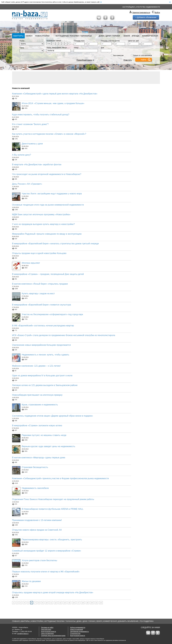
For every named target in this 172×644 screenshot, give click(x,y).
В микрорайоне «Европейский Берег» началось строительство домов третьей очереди (55, 244)
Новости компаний (77, 629)
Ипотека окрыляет (31, 263)
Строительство (75, 633)
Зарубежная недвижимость (79, 631)
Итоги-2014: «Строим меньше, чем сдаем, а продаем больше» (53, 103)
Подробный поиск (84, 60)
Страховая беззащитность (35, 467)
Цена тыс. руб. (134, 41)
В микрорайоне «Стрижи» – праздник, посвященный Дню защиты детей (48, 274)
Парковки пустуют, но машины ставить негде (44, 435)
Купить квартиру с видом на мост (38, 294)
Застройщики (129, 7)
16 (74, 603)
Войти (157, 13)
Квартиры (18, 36)
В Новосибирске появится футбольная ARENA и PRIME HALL (53, 509)
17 (78, 603)
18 (83, 603)
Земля (127, 36)
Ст (53, 43)
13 (60, 603)
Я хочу (22, 41)
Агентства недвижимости (148, 7)
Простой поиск (46, 629)
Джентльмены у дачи (32, 144)
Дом (102, 48)
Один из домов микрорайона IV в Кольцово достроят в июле (42, 376)
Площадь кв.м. (79, 41)
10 (47, 603)
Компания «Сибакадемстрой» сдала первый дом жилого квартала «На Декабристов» (55, 94)
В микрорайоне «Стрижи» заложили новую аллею (37, 425)
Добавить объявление (128, 621)
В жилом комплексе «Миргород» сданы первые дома (39, 458)
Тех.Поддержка (147, 621)
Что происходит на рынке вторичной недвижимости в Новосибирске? (47, 174)
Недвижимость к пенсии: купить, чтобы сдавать (45, 355)
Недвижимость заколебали (35, 488)
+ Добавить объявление (146, 17)
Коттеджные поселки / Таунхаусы (74, 36)
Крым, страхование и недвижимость (40, 405)
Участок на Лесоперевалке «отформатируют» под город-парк (52, 314)
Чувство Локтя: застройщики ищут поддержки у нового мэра (52, 194)
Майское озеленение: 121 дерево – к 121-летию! (36, 366)
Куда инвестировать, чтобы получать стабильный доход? (41, 115)
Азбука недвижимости (78, 627)
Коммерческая (150, 36)
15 (69, 603)
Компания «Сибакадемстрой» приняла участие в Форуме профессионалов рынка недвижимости (60, 478)
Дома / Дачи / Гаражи (109, 36)
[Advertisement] (86, 77)
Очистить (128, 60)
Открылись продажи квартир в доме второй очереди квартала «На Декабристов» (53, 592)
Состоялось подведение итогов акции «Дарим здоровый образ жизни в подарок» (53, 416)
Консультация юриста (49, 631)
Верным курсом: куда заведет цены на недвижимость (48, 446)
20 (92, 603)
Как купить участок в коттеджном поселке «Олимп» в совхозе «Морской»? (49, 134)
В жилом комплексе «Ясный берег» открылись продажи (40, 284)
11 (51, 603)
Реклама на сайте (47, 627)
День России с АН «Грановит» (27, 184)
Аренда (136, 36)
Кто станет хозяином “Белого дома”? (30, 124)
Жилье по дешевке (31, 581)
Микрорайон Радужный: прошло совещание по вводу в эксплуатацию (47, 234)
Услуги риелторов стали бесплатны (39, 560)
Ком (49, 43)
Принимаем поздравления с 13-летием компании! (37, 520)
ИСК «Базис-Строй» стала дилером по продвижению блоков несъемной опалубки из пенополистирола (64, 335)
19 (87, 603)
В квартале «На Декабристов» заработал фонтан (37, 165)
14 (65, 603)
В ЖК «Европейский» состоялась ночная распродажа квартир (43, 326)
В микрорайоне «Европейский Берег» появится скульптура (42, 305)
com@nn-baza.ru (23, 633)
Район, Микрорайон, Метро (57, 48)
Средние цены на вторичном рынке (53, 636)
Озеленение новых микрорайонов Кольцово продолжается (41, 345)
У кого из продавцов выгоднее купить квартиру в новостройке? (43, 224)
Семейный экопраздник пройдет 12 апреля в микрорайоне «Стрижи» (47, 551)
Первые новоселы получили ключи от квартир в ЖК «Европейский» (46, 572)
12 (56, 603)
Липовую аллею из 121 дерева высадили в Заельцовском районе (45, 385)
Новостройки (42, 36)
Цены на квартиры (47, 633)
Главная (16, 621)
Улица (76, 48)
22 (101, 603)
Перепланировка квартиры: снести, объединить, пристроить (52, 540)
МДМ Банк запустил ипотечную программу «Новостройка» (41, 214)
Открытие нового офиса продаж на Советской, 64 (37, 530)
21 (96, 603)
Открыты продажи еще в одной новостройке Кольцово (39, 253)
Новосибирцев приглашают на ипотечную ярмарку (37, 395)
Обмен (29, 36)
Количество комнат (54, 41)
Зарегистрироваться (141, 13)
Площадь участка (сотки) (110, 41)
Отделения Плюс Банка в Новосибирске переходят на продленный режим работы (53, 499)
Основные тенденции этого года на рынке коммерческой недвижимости (48, 205)
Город (22, 48)
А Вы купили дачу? (21, 155)
